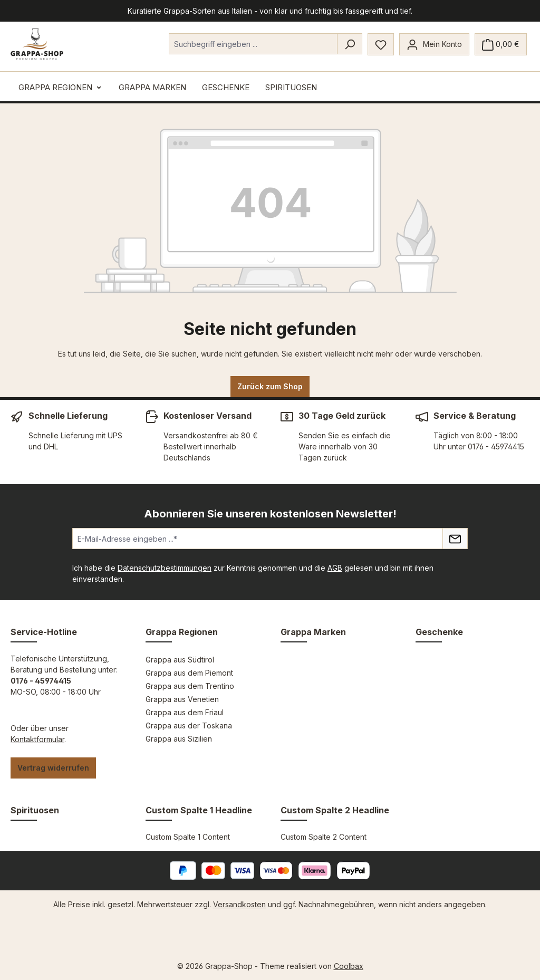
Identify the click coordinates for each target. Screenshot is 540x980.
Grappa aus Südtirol (180, 660)
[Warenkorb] (501, 44)
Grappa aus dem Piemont (189, 673)
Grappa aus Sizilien (179, 739)
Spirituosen (35, 810)
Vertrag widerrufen (53, 768)
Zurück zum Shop (270, 386)
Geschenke (439, 632)
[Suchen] (350, 44)
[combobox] (253, 44)
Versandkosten (239, 904)
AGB (335, 568)
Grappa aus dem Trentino (190, 686)
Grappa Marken (313, 632)
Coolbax (349, 966)
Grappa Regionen (182, 632)
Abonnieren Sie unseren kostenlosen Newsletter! (270, 514)
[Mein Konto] (434, 44)
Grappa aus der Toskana (189, 726)
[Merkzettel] (381, 44)
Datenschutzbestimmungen (165, 568)
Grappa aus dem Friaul (185, 712)
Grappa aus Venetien (182, 699)
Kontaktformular (37, 739)
